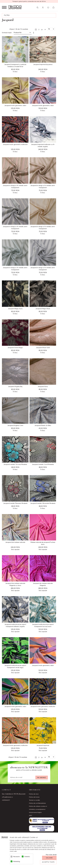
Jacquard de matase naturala (15, 542)
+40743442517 (6, 800)
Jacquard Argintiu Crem (15, 425)
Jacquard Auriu (43, 386)
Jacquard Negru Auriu (15, 309)
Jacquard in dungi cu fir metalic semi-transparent (15, 187)
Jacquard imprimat (43, 745)
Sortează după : (7, 33)
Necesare (16, 857)
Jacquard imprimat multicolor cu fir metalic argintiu (43, 145)
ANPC (31, 815)
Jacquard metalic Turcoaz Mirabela (15, 464)
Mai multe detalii (51, 855)
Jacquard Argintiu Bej (15, 386)
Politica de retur (34, 794)
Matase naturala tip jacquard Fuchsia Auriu (43, 543)
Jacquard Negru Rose (43, 309)
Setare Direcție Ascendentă (34, 33)
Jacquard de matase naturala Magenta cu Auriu (15, 584)
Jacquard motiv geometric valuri (15, 105)
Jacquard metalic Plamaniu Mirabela (15, 503)
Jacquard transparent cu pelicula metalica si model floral (15, 65)
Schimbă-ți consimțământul (37, 809)
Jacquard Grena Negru (15, 348)
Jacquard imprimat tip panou (43, 64)
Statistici (27, 857)
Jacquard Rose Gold (43, 348)
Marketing (16, 861)
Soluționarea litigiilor (35, 812)
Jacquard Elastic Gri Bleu (43, 425)
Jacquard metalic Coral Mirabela (43, 464)
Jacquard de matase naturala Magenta (43, 584)
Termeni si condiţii (34, 800)
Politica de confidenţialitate (37, 803)
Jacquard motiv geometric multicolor (15, 144)
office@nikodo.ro (7, 797)
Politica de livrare (34, 797)
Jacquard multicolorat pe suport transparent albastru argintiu (15, 625)
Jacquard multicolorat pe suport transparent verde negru (15, 666)
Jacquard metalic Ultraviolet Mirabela (43, 503)
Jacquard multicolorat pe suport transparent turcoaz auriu (43, 625)
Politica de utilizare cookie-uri (38, 806)
